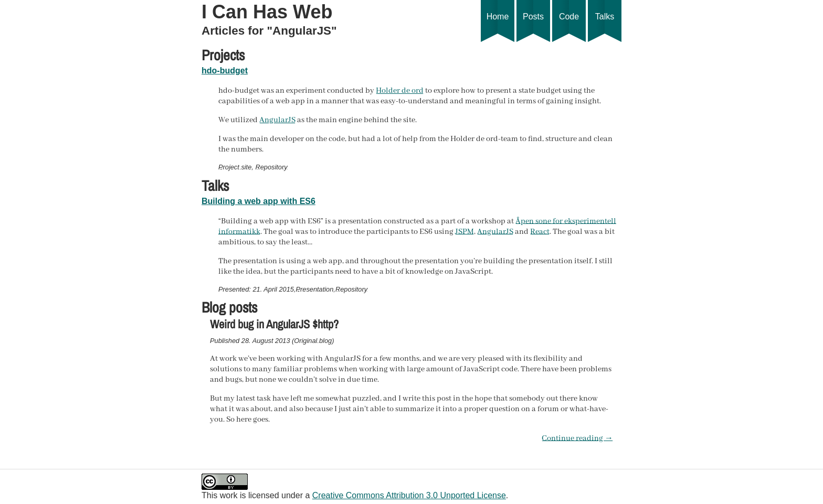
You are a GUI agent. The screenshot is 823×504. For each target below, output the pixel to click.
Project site (235, 167)
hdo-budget (225, 71)
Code (569, 27)
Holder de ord (400, 91)
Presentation (315, 289)
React (540, 232)
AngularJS (277, 120)
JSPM (465, 232)
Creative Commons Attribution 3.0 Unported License (409, 495)
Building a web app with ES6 (258, 201)
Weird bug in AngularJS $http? (274, 324)
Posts (533, 27)
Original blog (313, 341)
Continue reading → (577, 438)
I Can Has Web (267, 12)
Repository (271, 167)
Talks (605, 27)
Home (498, 27)
